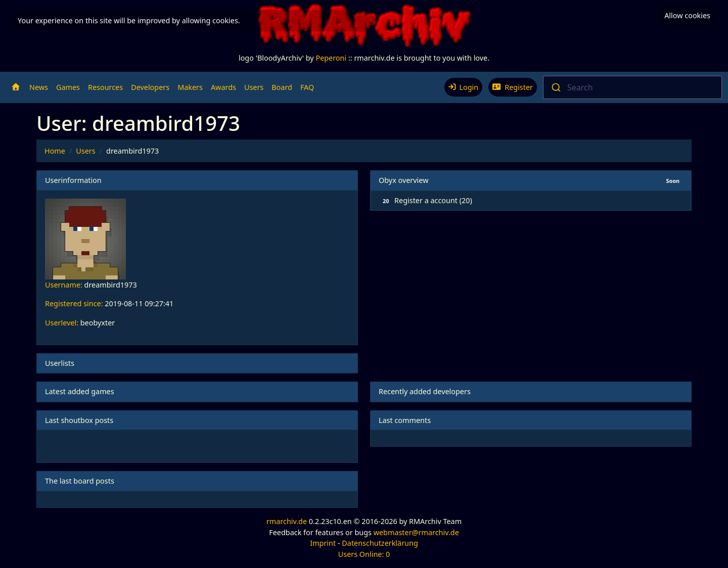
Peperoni (331, 58)
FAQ (307, 87)
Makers (190, 87)
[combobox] (632, 87)
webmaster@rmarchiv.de (416, 532)
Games (68, 87)
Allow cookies (687, 15)
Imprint (323, 543)
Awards (223, 87)
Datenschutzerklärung (380, 543)
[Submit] (555, 87)
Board (282, 87)
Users (254, 87)
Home (55, 151)
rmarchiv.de (287, 521)
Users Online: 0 (364, 554)
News (39, 87)
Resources (105, 87)
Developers (150, 87)
